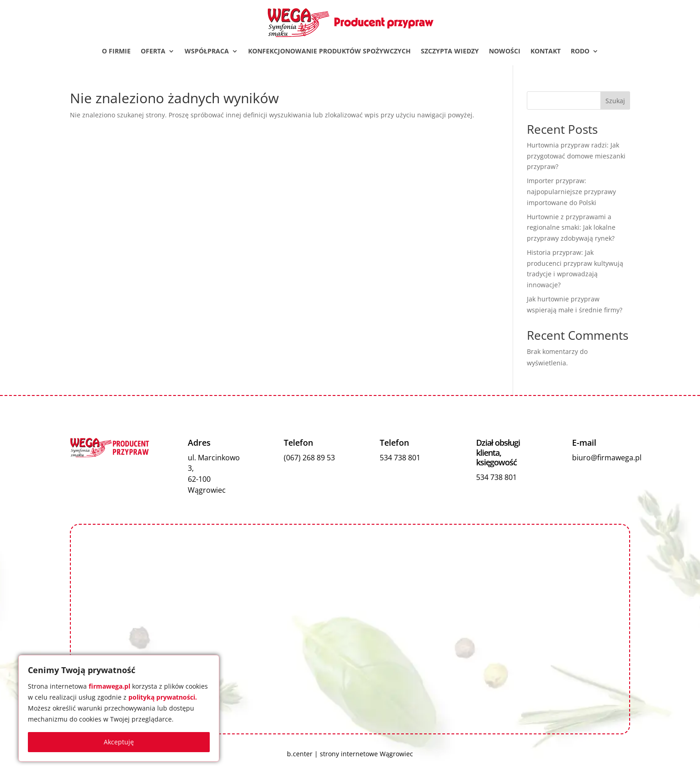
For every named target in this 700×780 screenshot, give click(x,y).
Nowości (505, 52)
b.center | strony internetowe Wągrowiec (350, 755)
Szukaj (615, 101)
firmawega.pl (109, 686)
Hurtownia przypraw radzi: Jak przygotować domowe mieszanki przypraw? (576, 156)
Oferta (153, 52)
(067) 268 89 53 (309, 458)
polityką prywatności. (163, 697)
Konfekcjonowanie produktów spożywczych (329, 52)
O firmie (116, 52)
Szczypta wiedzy (450, 52)
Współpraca (207, 52)
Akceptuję (119, 742)
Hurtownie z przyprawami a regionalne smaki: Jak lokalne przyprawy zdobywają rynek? (571, 228)
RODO (580, 52)
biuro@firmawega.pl (607, 458)
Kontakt (546, 52)
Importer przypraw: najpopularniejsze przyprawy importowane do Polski (571, 192)
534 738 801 (400, 458)
